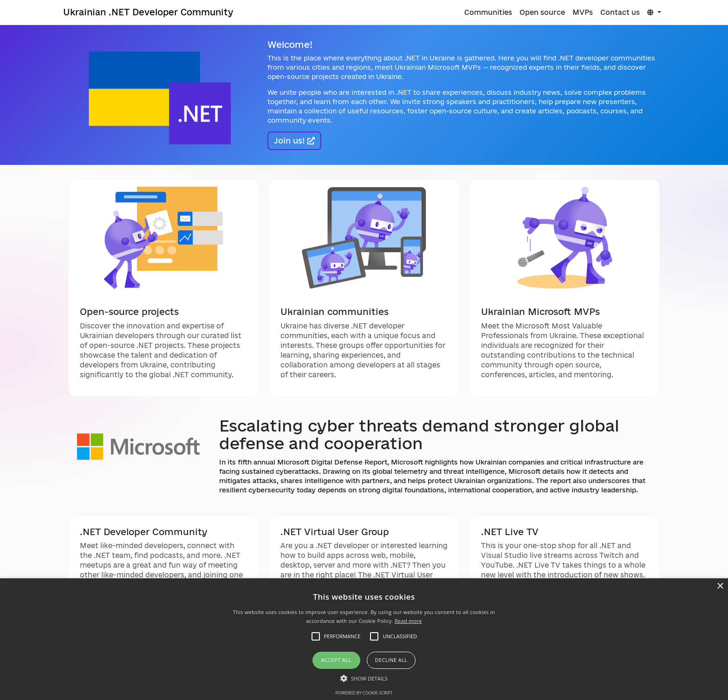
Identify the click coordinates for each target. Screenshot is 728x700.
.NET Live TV (510, 532)
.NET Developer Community (144, 532)
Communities (488, 12)
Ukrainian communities (335, 312)
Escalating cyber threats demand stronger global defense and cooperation (419, 434)
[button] (364, 678)
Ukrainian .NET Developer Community (148, 12)
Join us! (294, 141)
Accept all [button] (336, 660)
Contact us (620, 12)
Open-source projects (129, 312)
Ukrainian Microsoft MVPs (540, 312)
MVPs (583, 12)
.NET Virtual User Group (335, 532)
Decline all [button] (391, 660)
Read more (408, 621)
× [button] (720, 586)
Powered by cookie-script (364, 693)
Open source (542, 12)
